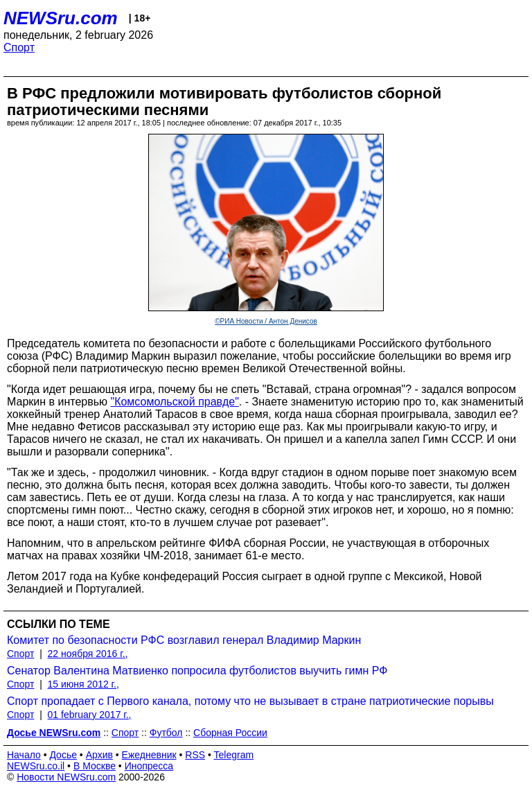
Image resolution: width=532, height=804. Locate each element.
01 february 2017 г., (90, 715)
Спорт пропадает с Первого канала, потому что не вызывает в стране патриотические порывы (250, 701)
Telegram (234, 755)
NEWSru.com (61, 18)
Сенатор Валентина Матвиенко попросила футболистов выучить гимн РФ (197, 671)
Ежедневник (149, 755)
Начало (24, 755)
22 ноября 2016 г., (88, 654)
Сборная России (230, 733)
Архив (99, 755)
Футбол (166, 733)
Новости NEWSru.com (66, 777)
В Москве (95, 766)
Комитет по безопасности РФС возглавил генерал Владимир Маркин (184, 640)
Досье (63, 755)
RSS (195, 755)
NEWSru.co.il (36, 766)
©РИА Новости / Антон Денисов (266, 321)
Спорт (19, 47)
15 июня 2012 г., (83, 684)
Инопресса (149, 766)
